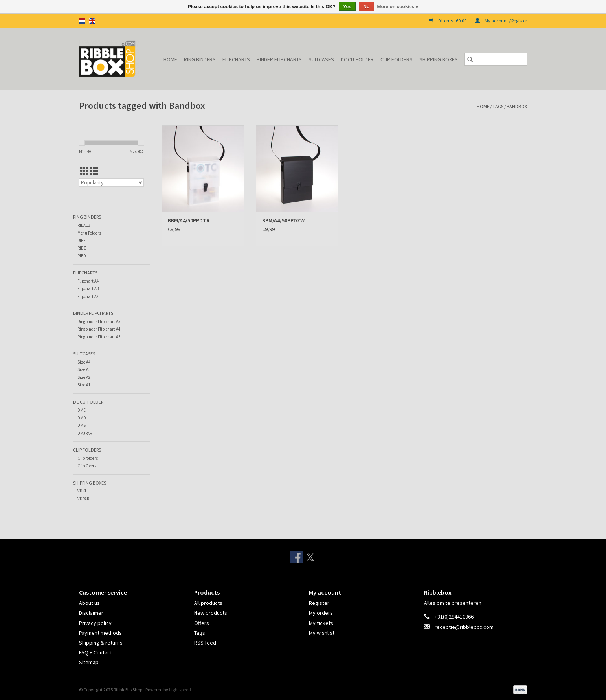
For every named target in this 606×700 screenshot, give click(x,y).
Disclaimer (91, 613)
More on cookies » (398, 7)
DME (82, 410)
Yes (347, 7)
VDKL (82, 491)
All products (208, 603)
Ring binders (200, 59)
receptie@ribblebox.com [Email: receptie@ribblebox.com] (464, 627)
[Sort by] (111, 183)
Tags (498, 106)
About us (89, 603)
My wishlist (322, 633)
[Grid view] (84, 171)
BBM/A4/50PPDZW (283, 220)
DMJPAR (85, 433)
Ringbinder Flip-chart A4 (99, 329)
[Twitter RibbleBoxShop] (310, 557)
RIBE (82, 241)
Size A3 (84, 369)
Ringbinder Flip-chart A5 (99, 322)
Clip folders (88, 458)
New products (211, 613)
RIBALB (84, 225)
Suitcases (321, 59)
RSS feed (205, 643)
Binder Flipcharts (279, 59)
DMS (82, 425)
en (92, 21)
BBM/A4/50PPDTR (189, 220)
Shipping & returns (101, 643)
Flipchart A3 (88, 288)
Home (170, 59)
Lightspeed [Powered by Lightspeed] (180, 690)
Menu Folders (89, 233)
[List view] (94, 171)
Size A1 (84, 385)
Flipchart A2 (88, 296)
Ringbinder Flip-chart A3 (99, 337)
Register (319, 603)
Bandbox (517, 106)
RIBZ (82, 248)
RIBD (82, 256)
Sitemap (89, 662)
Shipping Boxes (439, 59)
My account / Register (501, 21)
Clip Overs (87, 466)
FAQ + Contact (95, 652)
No (366, 7)
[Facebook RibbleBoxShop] (296, 557)
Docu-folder (357, 59)
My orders (321, 613)
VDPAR (83, 499)
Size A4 (84, 362)
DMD (82, 418)
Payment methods (100, 633)
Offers (202, 623)
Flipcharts (236, 59)
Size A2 (84, 377)
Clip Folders (397, 59)
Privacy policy (95, 623)
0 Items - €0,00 (448, 21)
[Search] (496, 59)
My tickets (321, 623)
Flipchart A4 (88, 281)
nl (82, 21)
